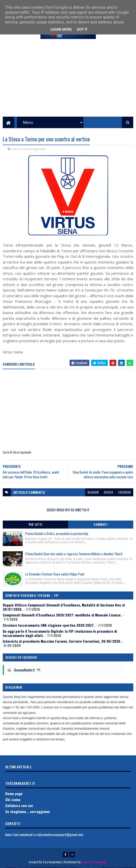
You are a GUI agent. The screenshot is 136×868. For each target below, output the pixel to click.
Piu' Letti (35, 525)
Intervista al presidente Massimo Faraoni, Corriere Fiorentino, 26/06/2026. (62, 642)
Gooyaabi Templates (94, 862)
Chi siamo (13, 800)
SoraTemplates (52, 862)
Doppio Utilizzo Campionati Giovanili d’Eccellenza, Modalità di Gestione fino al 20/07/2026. (64, 608)
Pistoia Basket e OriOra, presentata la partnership (57, 534)
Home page (14, 794)
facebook (125, 493)
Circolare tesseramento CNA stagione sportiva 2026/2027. (49, 626)
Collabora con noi (19, 806)
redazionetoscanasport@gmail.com (60, 835)
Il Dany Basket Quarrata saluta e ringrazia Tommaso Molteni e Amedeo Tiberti (74, 555)
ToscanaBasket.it (24, 671)
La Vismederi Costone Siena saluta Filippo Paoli (55, 575)
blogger (93, 493)
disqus (109, 493)
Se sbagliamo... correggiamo (28, 812)
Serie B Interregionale (29, 150)
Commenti (101, 525)
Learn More (61, 29)
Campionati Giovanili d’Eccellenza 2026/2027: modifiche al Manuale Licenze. (62, 616)
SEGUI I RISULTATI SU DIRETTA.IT (68, 510)
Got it (82, 29)
